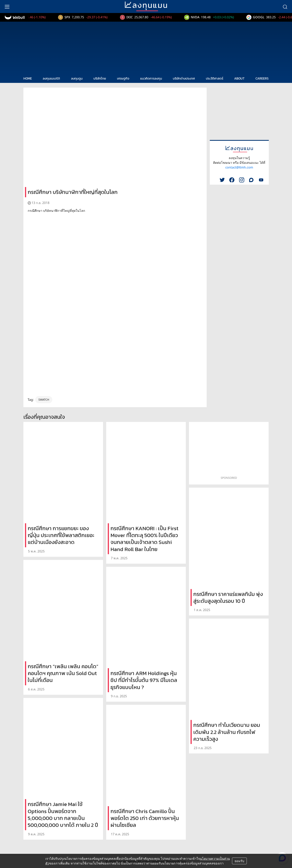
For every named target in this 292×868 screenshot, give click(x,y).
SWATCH (44, 400)
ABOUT (239, 78)
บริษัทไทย (100, 78)
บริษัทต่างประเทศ (184, 78)
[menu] (7, 6)
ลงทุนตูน (77, 78)
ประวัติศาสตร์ (215, 78)
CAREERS (262, 78)
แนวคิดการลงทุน (151, 78)
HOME (28, 78)
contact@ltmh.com (239, 167)
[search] (285, 6)
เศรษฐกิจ (123, 78)
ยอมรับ (239, 861)
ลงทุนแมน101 (51, 78)
